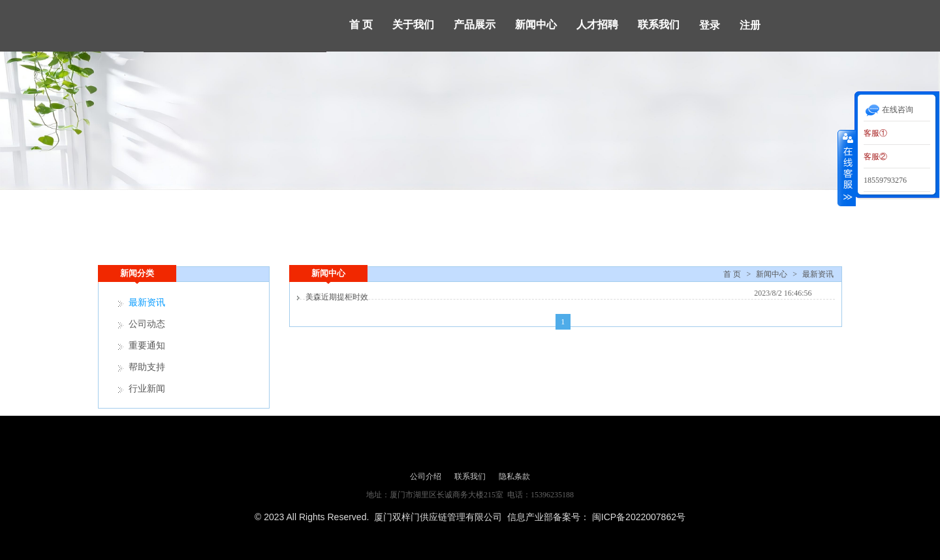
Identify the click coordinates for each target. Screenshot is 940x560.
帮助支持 (147, 367)
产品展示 (475, 24)
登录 (710, 25)
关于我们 (413, 24)
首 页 (361, 24)
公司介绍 (426, 476)
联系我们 (659, 24)
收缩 (847, 168)
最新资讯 (818, 274)
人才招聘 (597, 24)
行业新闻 (147, 389)
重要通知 (147, 346)
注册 (750, 25)
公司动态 (147, 324)
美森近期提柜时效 (337, 297)
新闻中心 (536, 24)
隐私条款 (514, 476)
